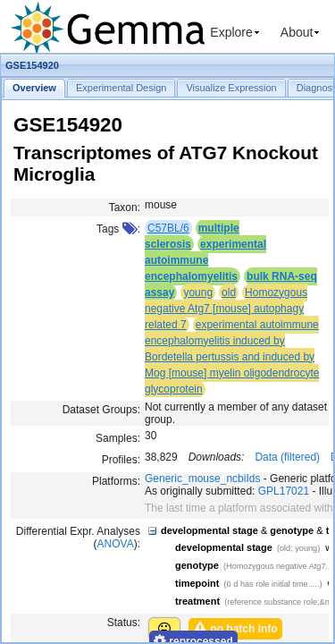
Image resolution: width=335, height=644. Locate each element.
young (198, 292)
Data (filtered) (287, 457)
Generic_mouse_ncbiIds (202, 479)
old (229, 292)
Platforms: (116, 481)
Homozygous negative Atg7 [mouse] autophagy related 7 (226, 309)
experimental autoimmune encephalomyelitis (205, 260)
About (297, 32)
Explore (231, 32)
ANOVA (116, 544)
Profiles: (121, 460)
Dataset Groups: (101, 410)
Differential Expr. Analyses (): (78, 538)
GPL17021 (284, 491)
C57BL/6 (168, 228)
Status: (124, 623)
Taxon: (125, 208)
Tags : (118, 229)
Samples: (118, 438)
